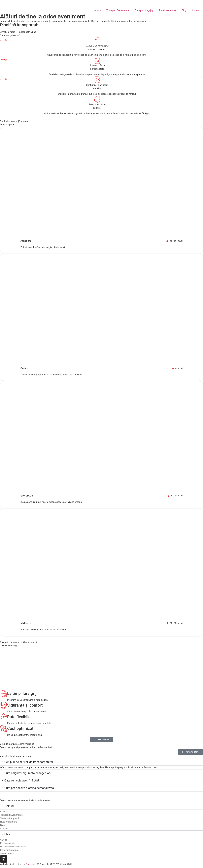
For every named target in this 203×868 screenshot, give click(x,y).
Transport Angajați (144, 10)
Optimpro (31, 864)
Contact (196, 10)
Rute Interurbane (168, 10)
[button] (2, 76)
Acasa (97, 10)
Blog (184, 10)
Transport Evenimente (118, 10)
